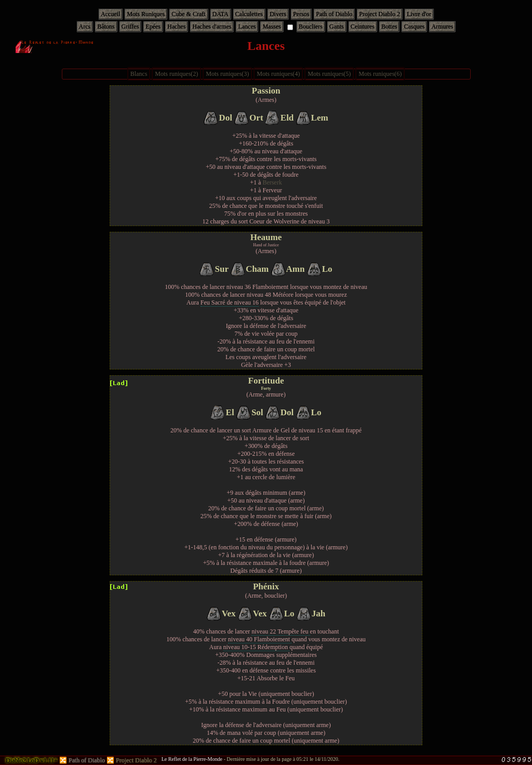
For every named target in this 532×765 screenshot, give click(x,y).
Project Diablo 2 (380, 14)
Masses (271, 27)
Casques (414, 27)
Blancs (139, 74)
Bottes (389, 27)
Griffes (130, 27)
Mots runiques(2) (176, 74)
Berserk (272, 182)
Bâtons (106, 27)
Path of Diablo (334, 14)
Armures (442, 27)
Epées (153, 27)
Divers (278, 14)
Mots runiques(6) (380, 74)
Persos (301, 14)
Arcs (85, 27)
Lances (247, 27)
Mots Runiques (146, 14)
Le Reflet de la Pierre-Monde (192, 759)
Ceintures (363, 27)
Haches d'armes (212, 27)
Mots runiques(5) (329, 74)
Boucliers (311, 27)
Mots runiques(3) (227, 74)
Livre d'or (419, 14)
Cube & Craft (188, 14)
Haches (176, 27)
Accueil (110, 14)
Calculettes (249, 14)
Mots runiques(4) (278, 74)
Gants (337, 27)
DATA (221, 14)
